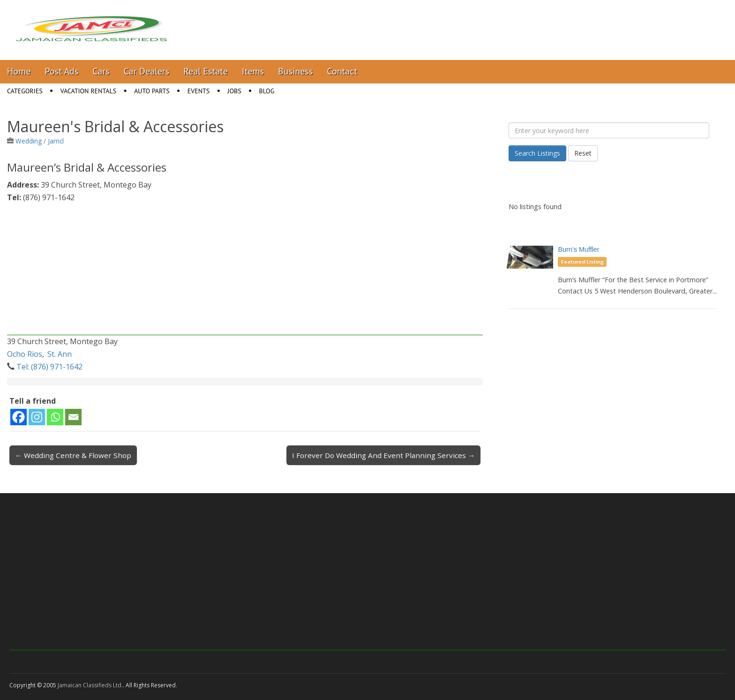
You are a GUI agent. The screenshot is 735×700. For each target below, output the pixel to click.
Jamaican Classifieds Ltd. (90, 685)
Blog (267, 91)
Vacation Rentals (89, 91)
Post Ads (62, 71)
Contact (342, 71)
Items (253, 71)
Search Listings (537, 153)
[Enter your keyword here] (609, 130)
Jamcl (56, 141)
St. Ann (60, 354)
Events (199, 91)
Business (295, 71)
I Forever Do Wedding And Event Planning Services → (383, 455)
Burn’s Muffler (578, 249)
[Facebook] (19, 417)
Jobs (234, 91)
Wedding (29, 141)
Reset (583, 153)
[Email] (73, 417)
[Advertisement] (245, 270)
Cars (101, 71)
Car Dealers (147, 71)
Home (19, 71)
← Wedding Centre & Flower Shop (73, 455)
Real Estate (206, 71)
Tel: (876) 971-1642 (49, 367)
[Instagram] (37, 417)
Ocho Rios (25, 354)
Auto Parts (152, 91)
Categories (25, 91)
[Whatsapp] (55, 417)
